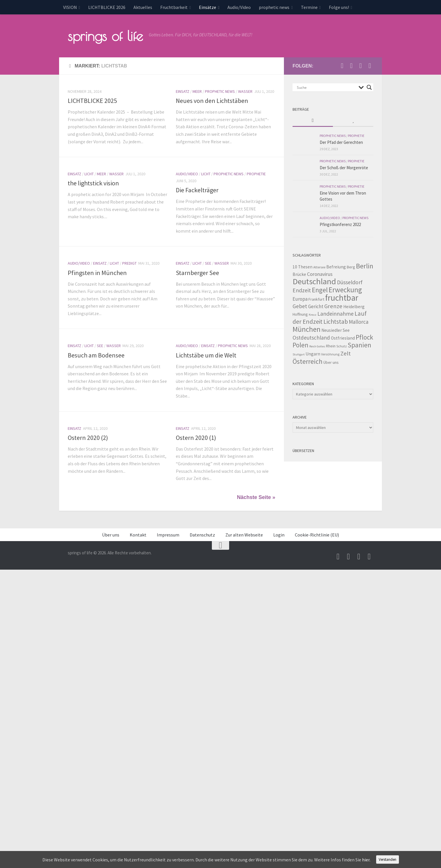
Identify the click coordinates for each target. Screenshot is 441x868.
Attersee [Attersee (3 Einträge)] (319, 267)
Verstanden (388, 859)
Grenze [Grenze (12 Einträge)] (333, 306)
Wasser (245, 91)
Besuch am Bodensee (96, 355)
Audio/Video (239, 7)
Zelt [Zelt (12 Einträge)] (346, 353)
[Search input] (326, 87)
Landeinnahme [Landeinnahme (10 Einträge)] (336, 314)
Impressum (168, 535)
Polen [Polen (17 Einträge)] (300, 345)
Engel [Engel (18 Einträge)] (320, 290)
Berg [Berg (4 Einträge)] (351, 267)
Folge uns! (339, 7)
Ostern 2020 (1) (196, 438)
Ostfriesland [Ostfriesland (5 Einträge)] (343, 338)
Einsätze (208, 7)
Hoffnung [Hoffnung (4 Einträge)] (300, 314)
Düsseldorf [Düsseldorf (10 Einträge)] (350, 282)
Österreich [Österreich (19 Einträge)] (308, 361)
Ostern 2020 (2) (88, 438)
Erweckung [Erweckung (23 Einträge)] (345, 290)
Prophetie (256, 174)
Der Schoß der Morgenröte (344, 168)
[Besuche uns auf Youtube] (351, 66)
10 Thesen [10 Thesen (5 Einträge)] (303, 267)
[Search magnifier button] (369, 87)
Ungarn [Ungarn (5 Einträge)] (313, 354)
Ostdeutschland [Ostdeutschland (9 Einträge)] (311, 338)
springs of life (105, 36)
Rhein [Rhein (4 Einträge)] (331, 346)
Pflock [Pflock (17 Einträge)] (364, 337)
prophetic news (274, 7)
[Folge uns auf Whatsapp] (370, 66)
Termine (309, 7)
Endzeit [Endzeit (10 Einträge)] (302, 290)
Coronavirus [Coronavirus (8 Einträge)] (320, 274)
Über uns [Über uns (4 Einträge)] (331, 362)
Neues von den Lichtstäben (212, 101)
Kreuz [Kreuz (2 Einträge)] (313, 315)
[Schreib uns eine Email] (342, 66)
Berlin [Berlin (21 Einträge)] (365, 266)
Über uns (111, 535)
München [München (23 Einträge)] (307, 329)
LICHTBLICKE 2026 (107, 7)
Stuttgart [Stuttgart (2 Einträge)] (299, 354)
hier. (366, 860)
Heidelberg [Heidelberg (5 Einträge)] (354, 307)
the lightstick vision (93, 183)
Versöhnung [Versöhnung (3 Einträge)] (330, 354)
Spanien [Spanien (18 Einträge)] (359, 345)
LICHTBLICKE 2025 (92, 101)
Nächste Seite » (256, 497)
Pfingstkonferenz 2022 (340, 224)
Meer (197, 91)
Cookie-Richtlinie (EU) (317, 535)
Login (279, 535)
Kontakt (138, 535)
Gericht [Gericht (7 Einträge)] (316, 306)
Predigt (129, 263)
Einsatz (183, 91)
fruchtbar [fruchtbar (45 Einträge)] (342, 298)
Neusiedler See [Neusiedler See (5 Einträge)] (336, 330)
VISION (70, 7)
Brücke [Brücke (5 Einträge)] (299, 274)
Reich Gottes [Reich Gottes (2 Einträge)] (317, 346)
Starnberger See (197, 273)
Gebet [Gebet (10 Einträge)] (300, 306)
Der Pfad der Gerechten (341, 142)
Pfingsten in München (97, 273)
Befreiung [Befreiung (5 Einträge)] (336, 267)
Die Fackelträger (197, 190)
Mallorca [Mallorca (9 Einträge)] (359, 322)
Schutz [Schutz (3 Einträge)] (342, 346)
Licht (89, 174)
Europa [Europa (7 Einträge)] (300, 299)
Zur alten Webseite (244, 535)
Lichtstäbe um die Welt (206, 355)
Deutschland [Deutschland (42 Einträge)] (314, 281)
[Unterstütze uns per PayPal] (361, 66)
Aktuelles (143, 7)
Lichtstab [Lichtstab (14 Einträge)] (336, 322)
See (208, 263)
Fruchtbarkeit (174, 7)
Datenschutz (202, 535)
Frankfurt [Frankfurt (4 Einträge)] (316, 299)
